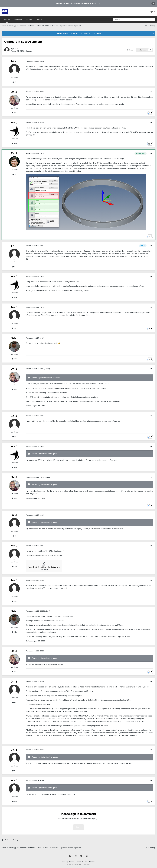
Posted (35, 61)
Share (130, 50)
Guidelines (18, 20)
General (29, 51)
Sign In (152, 12)
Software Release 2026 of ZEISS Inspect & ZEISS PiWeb (79, 33)
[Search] (125, 20)
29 (14, 174)
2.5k (14, 143)
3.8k (14, 113)
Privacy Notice (68, 862)
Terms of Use (82, 862)
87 (14, 82)
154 (14, 703)
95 (14, 437)
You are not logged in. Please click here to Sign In (77, 3)
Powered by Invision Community (78, 864)
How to (29, 20)
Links (39, 20)
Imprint (92, 862)
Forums (7, 21)
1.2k (14, 359)
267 (14, 328)
